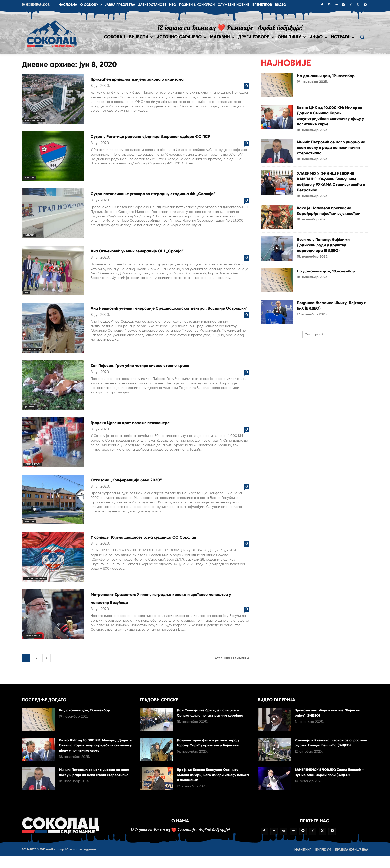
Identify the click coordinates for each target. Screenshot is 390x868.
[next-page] (47, 665)
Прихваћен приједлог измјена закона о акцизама (160, 82)
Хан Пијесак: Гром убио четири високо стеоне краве (159, 374)
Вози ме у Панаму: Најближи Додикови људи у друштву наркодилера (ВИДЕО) (331, 256)
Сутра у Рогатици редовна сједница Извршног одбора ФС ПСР (155, 139)
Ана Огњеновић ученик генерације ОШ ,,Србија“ (160, 254)
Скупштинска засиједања (45, 584)
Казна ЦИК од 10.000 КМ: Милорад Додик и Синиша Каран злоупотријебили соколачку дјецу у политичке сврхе (332, 118)
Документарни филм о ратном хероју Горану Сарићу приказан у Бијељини (211, 749)
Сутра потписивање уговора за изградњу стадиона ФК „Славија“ (165, 197)
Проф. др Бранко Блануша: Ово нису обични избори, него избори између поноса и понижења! (211, 782)
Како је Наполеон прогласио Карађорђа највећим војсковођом (331, 224)
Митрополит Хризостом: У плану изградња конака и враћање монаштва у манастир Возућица (167, 607)
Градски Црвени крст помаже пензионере (165, 427)
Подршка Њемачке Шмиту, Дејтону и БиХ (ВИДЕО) (329, 316)
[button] (362, 37)
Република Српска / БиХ (42, 120)
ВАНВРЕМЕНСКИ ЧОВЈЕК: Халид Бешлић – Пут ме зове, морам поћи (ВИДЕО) (327, 782)
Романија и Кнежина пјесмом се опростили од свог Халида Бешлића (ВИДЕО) (329, 752)
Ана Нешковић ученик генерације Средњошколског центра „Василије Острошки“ (154, 315)
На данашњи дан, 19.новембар (318, 78)
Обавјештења (35, 177)
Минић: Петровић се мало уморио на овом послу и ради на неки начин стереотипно (332, 153)
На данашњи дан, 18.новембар (318, 284)
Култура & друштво (40, 349)
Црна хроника (35, 412)
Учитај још (314, 345)
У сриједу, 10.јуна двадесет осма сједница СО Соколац (166, 546)
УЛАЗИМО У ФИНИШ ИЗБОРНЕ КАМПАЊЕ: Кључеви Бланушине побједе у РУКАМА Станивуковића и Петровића (332, 190)
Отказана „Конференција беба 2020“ (158, 484)
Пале (28, 292)
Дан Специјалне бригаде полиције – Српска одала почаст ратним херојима (211, 722)
